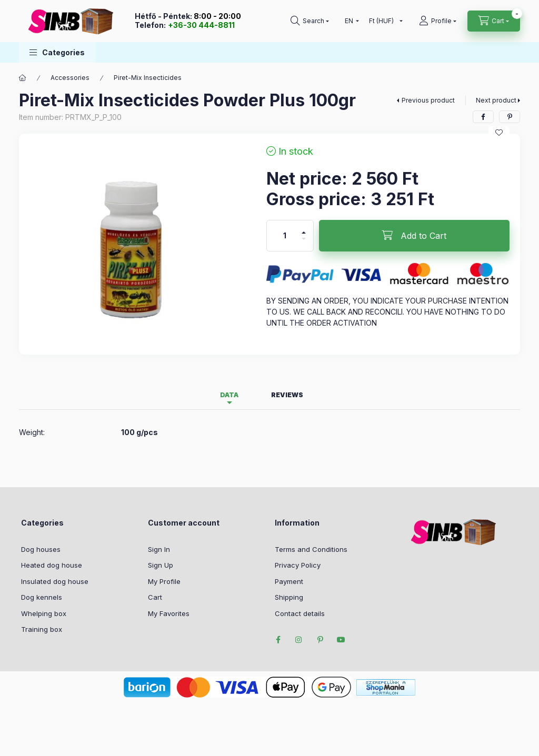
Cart (155, 597)
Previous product (428, 100)
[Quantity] (285, 236)
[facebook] (483, 117)
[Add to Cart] (414, 236)
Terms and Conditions (311, 549)
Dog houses (41, 549)
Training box (42, 629)
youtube (341, 640)
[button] (57, 52)
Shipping (289, 597)
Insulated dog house (55, 581)
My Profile (164, 581)
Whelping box (44, 613)
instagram (299, 640)
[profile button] (438, 21)
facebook (278, 640)
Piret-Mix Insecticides (148, 78)
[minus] (304, 239)
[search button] (310, 21)
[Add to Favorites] (499, 133)
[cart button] (494, 21)
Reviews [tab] (287, 395)
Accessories (70, 78)
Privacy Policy (298, 565)
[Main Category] (23, 78)
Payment (289, 581)
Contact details (300, 613)
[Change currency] (383, 21)
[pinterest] (510, 117)
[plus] (304, 233)
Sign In (159, 549)
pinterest (320, 640)
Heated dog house (52, 565)
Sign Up (161, 565)
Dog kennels (42, 597)
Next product (496, 100)
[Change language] (350, 21)
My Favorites (169, 613)
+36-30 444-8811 (201, 25)
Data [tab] (229, 395)
